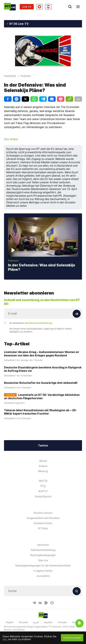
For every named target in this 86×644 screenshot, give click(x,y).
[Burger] (78, 7)
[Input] (43, 314)
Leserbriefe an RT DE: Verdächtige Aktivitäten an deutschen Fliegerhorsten (42, 397)
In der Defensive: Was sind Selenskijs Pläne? (41, 267)
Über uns (43, 560)
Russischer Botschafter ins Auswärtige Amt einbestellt (41, 383)
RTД (43, 486)
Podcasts (13, 261)
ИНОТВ (43, 481)
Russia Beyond (43, 496)
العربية (36, 622)
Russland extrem (43, 523)
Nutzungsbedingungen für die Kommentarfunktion (43, 565)
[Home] (10, 7)
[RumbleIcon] (46, 603)
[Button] (77, 314)
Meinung (43, 471)
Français (62, 622)
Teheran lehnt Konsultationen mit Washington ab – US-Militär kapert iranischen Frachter (40, 412)
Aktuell (43, 461)
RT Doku (43, 528)
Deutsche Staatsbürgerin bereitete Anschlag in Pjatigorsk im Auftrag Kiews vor (43, 369)
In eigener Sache (43, 571)
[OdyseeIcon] (52, 603)
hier (5, 639)
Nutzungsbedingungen (43, 555)
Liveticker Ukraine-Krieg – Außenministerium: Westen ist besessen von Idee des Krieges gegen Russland (41, 354)
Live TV (27, 7)
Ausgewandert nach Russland (43, 518)
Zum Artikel (11, 139)
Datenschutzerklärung (43, 550)
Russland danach (43, 513)
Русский (23, 622)
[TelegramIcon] (34, 603)
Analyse (43, 466)
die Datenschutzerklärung (38, 323)
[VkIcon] (40, 603)
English (10, 622)
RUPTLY (43, 491)
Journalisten (43, 576)
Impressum (43, 545)
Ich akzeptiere (31, 323)
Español (48, 622)
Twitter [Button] (43, 445)
